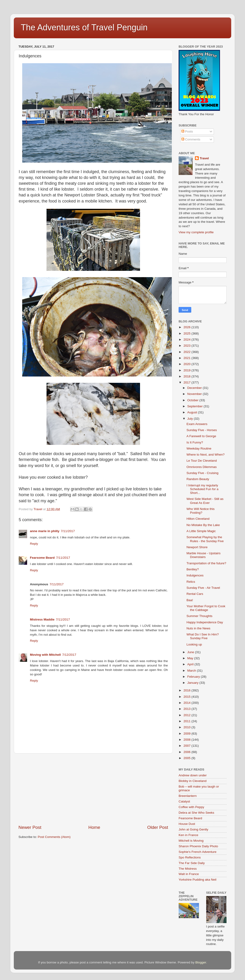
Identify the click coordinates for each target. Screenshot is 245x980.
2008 (187, 740)
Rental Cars (195, 594)
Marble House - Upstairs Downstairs (204, 555)
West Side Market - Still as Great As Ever (205, 501)
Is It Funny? (195, 442)
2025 (187, 333)
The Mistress (188, 869)
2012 (187, 715)
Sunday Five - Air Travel (203, 588)
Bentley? (193, 569)
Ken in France (188, 835)
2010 (187, 727)
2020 (187, 364)
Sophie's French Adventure (198, 852)
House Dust (187, 824)
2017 (187, 382)
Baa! (190, 600)
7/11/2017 (68, 531)
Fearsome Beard (42, 558)
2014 (187, 703)
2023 (187, 346)
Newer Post (30, 827)
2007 (187, 746)
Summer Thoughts (200, 616)
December (195, 388)
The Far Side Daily (192, 863)
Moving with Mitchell (45, 655)
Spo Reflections (190, 857)
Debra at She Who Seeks (196, 813)
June (191, 652)
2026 (187, 327)
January (193, 683)
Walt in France (189, 874)
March (192, 671)
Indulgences (195, 575)
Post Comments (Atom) (54, 837)
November (195, 394)
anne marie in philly (45, 531)
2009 (187, 734)
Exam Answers (197, 424)
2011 (187, 721)
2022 (187, 352)
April (191, 664)
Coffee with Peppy (191, 807)
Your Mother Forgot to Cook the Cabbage (206, 608)
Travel (204, 158)
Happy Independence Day (205, 622)
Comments (191, 139)
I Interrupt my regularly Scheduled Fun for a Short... (203, 489)
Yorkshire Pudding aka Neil (198, 880)
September (195, 406)
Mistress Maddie (42, 619)
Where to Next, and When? (206, 455)
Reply (34, 544)
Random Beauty (198, 479)
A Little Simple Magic (201, 531)
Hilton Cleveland (198, 519)
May (191, 658)
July (191, 419)
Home (94, 827)
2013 (187, 709)
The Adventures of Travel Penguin (84, 27)
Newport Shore (197, 547)
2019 (187, 370)
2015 (187, 697)
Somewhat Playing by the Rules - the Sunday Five (205, 539)
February (194, 677)
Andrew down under (193, 775)
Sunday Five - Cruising (203, 473)
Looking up (194, 644)
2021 (187, 358)
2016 (187, 690)
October (193, 400)
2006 (187, 752)
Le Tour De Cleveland (202, 461)
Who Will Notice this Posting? (201, 511)
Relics (191, 582)
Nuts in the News (198, 628)
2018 (187, 376)
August (193, 412)
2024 (187, 340)
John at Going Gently (193, 829)
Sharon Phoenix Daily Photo (198, 846)
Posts (187, 131)
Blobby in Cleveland (193, 781)
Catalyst (184, 801)
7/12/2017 (69, 655)
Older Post (158, 827)
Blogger (201, 962)
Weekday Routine (199, 448)
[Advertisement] (93, 789)
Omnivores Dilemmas (202, 467)
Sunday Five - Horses (202, 430)
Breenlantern (188, 796)
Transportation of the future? (206, 563)
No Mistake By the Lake (203, 525)
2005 (187, 758)
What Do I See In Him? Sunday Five (203, 636)
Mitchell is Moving (191, 841)
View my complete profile (196, 232)
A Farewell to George (201, 436)
